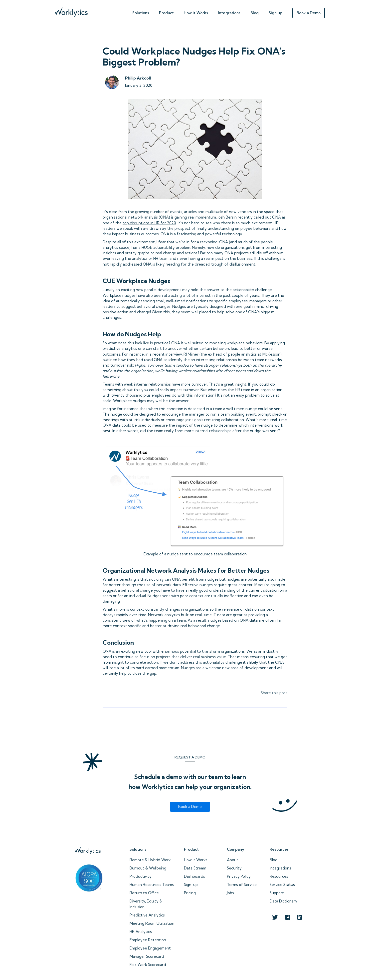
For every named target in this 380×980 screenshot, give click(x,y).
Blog (255, 13)
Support (277, 893)
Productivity (141, 876)
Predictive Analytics (147, 915)
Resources (279, 876)
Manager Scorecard (147, 956)
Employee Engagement (150, 948)
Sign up (276, 13)
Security (234, 868)
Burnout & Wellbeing (148, 868)
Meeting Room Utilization (152, 923)
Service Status (282, 885)
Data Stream (195, 868)
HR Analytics (141, 932)
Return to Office (144, 893)
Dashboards (194, 876)
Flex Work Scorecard (148, 965)
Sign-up (191, 885)
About (233, 860)
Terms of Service (242, 885)
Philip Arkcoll (138, 78)
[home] (71, 11)
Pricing (190, 893)
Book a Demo (309, 13)
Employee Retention (148, 940)
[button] (141, 12)
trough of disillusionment (233, 264)
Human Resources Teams (152, 885)
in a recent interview (164, 354)
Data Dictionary (284, 901)
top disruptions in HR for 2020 (149, 223)
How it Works (196, 860)
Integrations (229, 13)
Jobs (230, 893)
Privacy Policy (239, 876)
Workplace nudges (119, 295)
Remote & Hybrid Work (150, 860)
